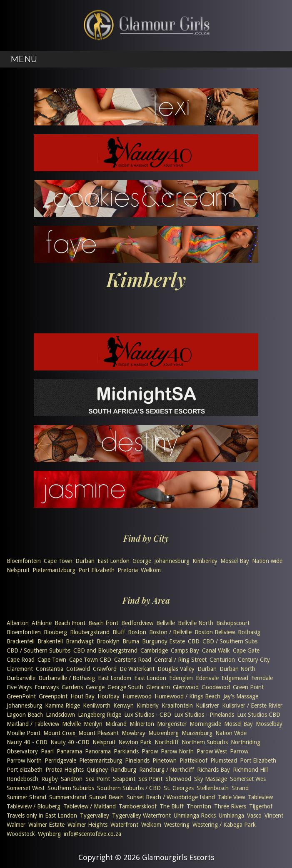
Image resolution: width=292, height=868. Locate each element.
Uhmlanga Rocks (195, 815)
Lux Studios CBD (259, 715)
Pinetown (165, 760)
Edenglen (181, 678)
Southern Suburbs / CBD (129, 788)
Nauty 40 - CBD (27, 742)
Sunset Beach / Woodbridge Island (171, 797)
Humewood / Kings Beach (187, 696)
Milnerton (142, 724)
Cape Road (21, 660)
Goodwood (216, 687)
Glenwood (186, 687)
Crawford (105, 669)
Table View (231, 797)
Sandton (72, 779)
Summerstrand (68, 797)
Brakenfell (50, 641)
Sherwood (178, 779)
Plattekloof (193, 760)
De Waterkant (137, 669)
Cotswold (78, 669)
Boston (137, 632)
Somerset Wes (248, 779)
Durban (85, 561)
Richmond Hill (250, 770)
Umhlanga (231, 815)
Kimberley (205, 561)
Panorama (98, 751)
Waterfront (124, 825)
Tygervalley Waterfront (141, 815)
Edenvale (207, 678)
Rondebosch (22, 779)
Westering (177, 825)
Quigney (97, 770)
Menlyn (93, 724)
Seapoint (124, 779)
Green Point (248, 687)
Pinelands (137, 760)
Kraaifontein (177, 705)
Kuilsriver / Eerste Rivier (252, 705)
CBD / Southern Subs (230, 641)
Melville (71, 724)
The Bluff (172, 806)
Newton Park (135, 742)
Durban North (237, 669)
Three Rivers (230, 806)
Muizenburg (197, 733)
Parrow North (24, 760)
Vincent (274, 815)
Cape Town (58, 561)
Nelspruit (18, 570)
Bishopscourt (233, 623)
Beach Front (70, 623)
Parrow (239, 751)
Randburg (124, 770)
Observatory (22, 751)
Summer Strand (26, 797)
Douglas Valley (176, 669)
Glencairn (158, 687)
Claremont (20, 669)
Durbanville (21, 678)
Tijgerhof (261, 806)
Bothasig (249, 632)
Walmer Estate (46, 825)
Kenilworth (97, 705)
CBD (194, 641)
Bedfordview (137, 623)
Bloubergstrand (90, 632)
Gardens (72, 687)
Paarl (47, 751)
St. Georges (179, 788)
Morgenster (172, 724)
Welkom (151, 570)
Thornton (199, 806)
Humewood (137, 696)
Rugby (50, 779)
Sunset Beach (106, 797)
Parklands (126, 751)
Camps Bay (185, 650)
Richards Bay (213, 770)
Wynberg (49, 834)
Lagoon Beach (25, 715)
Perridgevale (60, 760)
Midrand (116, 724)
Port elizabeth (25, 770)
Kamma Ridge (62, 705)
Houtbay (109, 696)
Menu (24, 59)
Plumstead (224, 760)
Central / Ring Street (180, 660)
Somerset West (26, 788)
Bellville (166, 623)
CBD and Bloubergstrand (105, 650)
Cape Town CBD (90, 660)
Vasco (254, 815)
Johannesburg (172, 561)
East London (114, 561)
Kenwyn (124, 705)
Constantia (50, 669)
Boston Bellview (215, 632)
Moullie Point (24, 733)
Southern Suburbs (71, 788)
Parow (150, 751)
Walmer (16, 825)
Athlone (42, 623)
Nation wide (267, 561)
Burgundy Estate (163, 641)
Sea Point (98, 779)
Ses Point (150, 779)
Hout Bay (82, 696)
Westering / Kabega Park (224, 825)
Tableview (260, 797)
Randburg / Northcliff (167, 770)
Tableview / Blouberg (34, 806)
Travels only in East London (42, 815)
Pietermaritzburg (54, 570)
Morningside (205, 724)
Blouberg (55, 632)
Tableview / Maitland (90, 806)
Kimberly (148, 705)
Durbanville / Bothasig (67, 678)
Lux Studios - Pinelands (204, 715)
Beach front (103, 623)
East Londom (115, 678)
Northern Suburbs (205, 742)
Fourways (47, 687)
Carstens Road (133, 660)
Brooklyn (108, 641)
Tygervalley (95, 815)
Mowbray (134, 733)
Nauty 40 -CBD (70, 742)
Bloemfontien (24, 632)
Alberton (18, 623)
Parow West (212, 751)
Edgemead (235, 678)
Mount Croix (59, 733)
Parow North (177, 751)
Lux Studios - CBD (148, 715)
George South (125, 687)
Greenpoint (53, 696)
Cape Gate (246, 650)
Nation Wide (231, 733)
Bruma (131, 641)
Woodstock (21, 834)
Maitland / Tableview (33, 724)
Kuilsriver (207, 705)
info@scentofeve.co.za (92, 834)
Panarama (69, 751)
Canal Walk (216, 650)
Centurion (222, 660)
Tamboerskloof (138, 806)
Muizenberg (163, 733)
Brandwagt (80, 641)
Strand (240, 788)
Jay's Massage (241, 696)
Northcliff (167, 742)
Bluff (119, 632)
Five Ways (19, 687)
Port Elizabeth (96, 570)
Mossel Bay (235, 561)
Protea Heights (65, 770)
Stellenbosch (213, 788)
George (142, 561)
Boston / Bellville (170, 632)
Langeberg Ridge (100, 715)
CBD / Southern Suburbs (39, 650)
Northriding (246, 742)
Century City (254, 660)
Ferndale (262, 678)
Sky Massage (211, 779)
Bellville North (196, 623)
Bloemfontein (24, 561)
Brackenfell (21, 641)
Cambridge (154, 650)
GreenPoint (21, 696)
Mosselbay (269, 724)
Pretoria (128, 570)
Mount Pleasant (99, 733)
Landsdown (60, 715)
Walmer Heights (87, 825)
